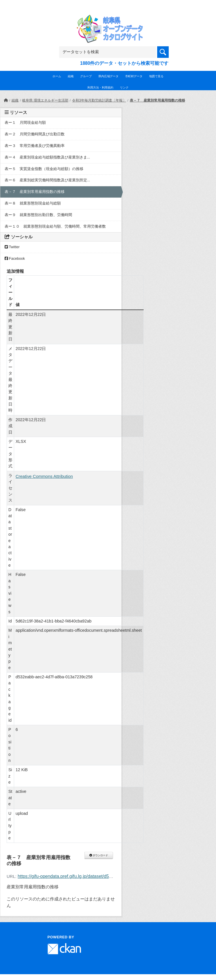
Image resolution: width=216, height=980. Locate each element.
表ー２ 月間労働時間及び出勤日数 (35, 134)
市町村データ (134, 76)
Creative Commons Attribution (44, 476)
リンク (124, 87)
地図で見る (156, 76)
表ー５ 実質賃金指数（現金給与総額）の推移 (44, 169)
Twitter (12, 247)
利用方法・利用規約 (100, 87)
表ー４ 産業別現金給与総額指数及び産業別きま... (47, 157)
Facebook (15, 259)
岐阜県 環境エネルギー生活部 (45, 100)
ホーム (57, 76)
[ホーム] (6, 100)
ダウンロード (99, 855)
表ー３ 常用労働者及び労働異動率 (35, 146)
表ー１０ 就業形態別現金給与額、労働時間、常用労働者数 (55, 226)
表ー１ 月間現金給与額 (25, 123)
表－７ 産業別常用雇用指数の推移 (157, 100)
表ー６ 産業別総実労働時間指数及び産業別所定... (47, 180)
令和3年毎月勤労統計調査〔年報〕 (99, 100)
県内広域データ (108, 76)
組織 (71, 76)
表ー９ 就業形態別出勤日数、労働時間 (38, 215)
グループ (86, 76)
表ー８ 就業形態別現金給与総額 (33, 203)
